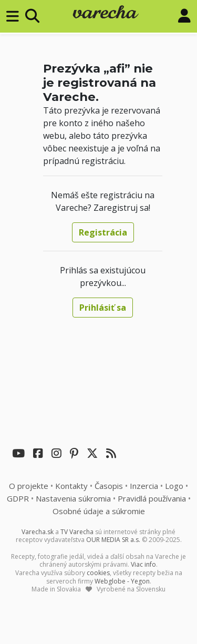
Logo (174, 486)
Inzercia (144, 486)
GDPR (18, 498)
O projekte (29, 486)
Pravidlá (152, 498)
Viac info (143, 564)
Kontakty (71, 486)
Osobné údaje (99, 511)
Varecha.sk (38, 532)
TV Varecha (77, 532)
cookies (98, 573)
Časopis (109, 486)
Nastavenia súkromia (73, 498)
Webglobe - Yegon (122, 581)
